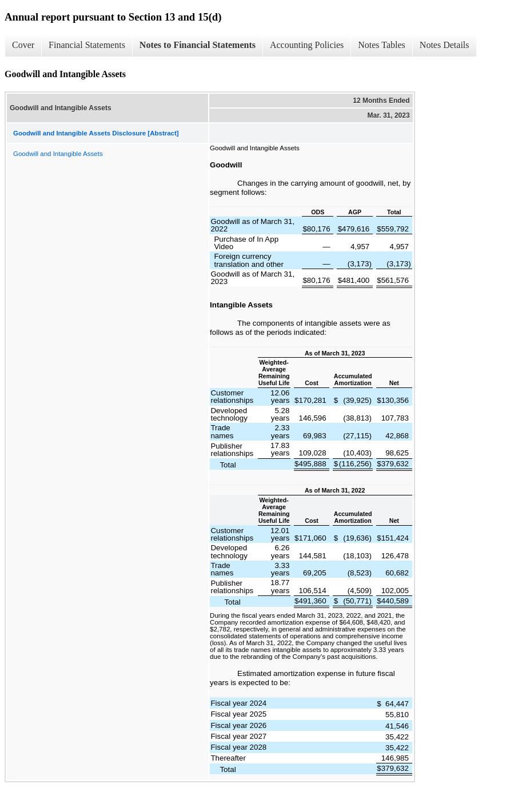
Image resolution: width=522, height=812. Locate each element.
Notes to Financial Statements (198, 45)
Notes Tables (382, 45)
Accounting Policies (307, 45)
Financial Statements (87, 45)
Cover (23, 45)
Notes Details (445, 45)
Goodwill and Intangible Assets (58, 154)
